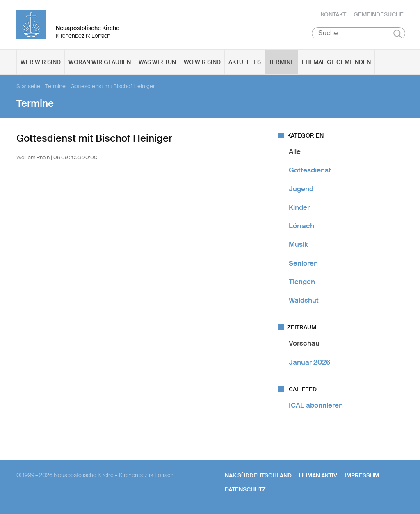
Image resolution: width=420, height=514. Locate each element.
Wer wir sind (41, 62)
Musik (298, 244)
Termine (281, 62)
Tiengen (302, 282)
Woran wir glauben (100, 62)
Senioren (303, 263)
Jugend (301, 189)
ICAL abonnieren (316, 405)
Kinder (299, 207)
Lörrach (301, 226)
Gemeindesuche (379, 14)
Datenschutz (245, 489)
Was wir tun (157, 62)
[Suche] (359, 33)
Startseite (28, 86)
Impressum (362, 475)
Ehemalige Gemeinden (336, 62)
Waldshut (304, 300)
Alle (295, 151)
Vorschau (304, 343)
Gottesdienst (310, 170)
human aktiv (318, 475)
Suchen (398, 34)
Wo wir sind (202, 62)
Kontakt (333, 14)
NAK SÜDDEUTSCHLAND (258, 475)
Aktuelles (245, 62)
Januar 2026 (309, 362)
